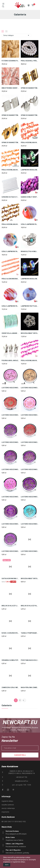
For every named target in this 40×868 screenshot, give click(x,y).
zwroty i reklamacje (8, 808)
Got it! (7, 865)
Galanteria (7, 706)
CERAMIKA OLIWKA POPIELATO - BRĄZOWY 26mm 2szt (10, 660)
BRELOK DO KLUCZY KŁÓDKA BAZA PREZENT (30, 606)
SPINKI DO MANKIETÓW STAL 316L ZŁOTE (30, 88)
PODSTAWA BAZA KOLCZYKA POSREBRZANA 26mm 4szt (30, 660)
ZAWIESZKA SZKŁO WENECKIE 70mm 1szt (10, 687)
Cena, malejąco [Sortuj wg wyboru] (17, 35)
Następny (23, 700)
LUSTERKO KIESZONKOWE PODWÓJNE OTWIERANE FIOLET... (10, 469)
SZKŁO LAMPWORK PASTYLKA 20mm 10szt (30, 224)
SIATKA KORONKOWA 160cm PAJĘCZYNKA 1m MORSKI (10, 579)
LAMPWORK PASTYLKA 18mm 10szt (30, 306)
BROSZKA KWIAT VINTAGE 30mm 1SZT (30, 333)
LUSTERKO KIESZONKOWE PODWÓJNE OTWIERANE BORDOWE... (10, 415)
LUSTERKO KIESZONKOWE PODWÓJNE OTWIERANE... (10, 442)
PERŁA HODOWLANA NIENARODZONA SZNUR (30, 143)
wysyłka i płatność (8, 805)
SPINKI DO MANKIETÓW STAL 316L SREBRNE (10, 115)
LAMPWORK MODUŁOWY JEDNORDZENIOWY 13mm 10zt (30, 279)
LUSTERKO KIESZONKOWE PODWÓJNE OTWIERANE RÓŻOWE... (30, 551)
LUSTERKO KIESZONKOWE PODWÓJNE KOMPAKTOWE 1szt (10, 388)
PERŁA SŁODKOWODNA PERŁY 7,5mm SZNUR (10, 279)
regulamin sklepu (7, 801)
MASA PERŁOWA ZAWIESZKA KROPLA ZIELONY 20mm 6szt (30, 687)
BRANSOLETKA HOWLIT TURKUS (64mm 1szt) (30, 251)
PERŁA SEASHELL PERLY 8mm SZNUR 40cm (30, 61)
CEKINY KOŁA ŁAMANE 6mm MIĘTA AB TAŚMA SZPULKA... (10, 333)
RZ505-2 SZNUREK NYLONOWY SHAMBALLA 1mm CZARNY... (10, 633)
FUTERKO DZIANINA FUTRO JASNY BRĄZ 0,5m (10, 61)
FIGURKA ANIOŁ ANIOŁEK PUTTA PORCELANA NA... (10, 361)
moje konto (5, 812)
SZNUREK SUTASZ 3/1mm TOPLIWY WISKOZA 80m (10, 197)
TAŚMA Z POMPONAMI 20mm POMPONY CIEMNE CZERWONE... (30, 633)
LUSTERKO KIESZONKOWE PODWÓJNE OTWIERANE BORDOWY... (30, 442)
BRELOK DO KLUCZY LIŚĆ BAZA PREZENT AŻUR (10, 606)
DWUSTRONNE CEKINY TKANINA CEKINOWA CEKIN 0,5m (10, 88)
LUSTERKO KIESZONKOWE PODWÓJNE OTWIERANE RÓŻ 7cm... (30, 415)
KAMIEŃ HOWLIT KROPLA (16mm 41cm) (30, 197)
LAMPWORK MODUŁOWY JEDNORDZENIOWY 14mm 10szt (30, 170)
